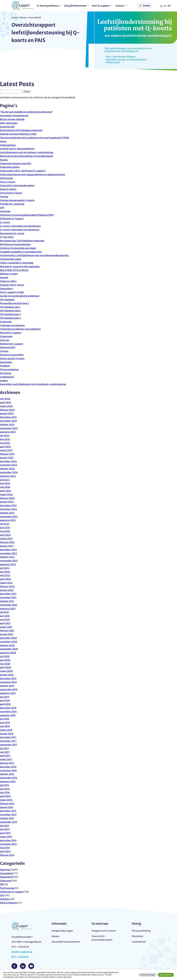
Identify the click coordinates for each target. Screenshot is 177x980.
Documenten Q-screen (12, 233)
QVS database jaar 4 (11, 318)
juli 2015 (5, 826)
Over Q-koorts (8, 182)
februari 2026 (8, 410)
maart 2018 (6, 730)
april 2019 (5, 704)
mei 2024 (5, 487)
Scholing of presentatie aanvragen (18, 248)
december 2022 (9, 550)
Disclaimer (6, 373)
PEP (2, 884)
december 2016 (8, 767)
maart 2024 (7, 494)
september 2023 (9, 517)
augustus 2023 (8, 520)
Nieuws (24, 18)
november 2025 (9, 421)
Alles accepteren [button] (166, 975)
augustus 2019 (8, 693)
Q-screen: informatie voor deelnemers (21, 226)
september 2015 (9, 822)
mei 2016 (5, 792)
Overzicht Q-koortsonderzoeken (18, 185)
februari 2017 (7, 763)
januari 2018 (7, 734)
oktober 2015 (7, 818)
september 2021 (9, 605)
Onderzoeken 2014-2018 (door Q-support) (23, 171)
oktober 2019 (7, 686)
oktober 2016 (7, 774)
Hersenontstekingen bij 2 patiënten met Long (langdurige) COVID (35, 138)
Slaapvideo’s (7, 289)
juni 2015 (5, 829)
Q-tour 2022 (7, 237)
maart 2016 (6, 800)
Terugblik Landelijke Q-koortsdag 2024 (21, 252)
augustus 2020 (8, 653)
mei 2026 (5, 399)
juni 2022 (5, 572)
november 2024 (9, 465)
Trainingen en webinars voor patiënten (21, 329)
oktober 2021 (7, 601)
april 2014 (5, 851)
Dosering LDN (7, 127)
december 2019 (8, 678)
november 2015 (8, 815)
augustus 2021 (8, 609)
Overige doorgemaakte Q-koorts (18, 200)
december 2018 (8, 708)
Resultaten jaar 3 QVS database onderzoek (23, 241)
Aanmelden (6, 362)
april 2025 (6, 447)
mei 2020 (5, 664)
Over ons (5, 340)
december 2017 (8, 737)
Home (14, 18)
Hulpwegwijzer (8, 145)
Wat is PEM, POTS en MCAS (14, 270)
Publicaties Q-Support (12, 219)
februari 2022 (8, 586)
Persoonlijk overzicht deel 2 (15, 303)
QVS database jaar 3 (11, 314)
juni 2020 (5, 660)
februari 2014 (7, 855)
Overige (4, 197)
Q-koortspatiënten (48, 6)
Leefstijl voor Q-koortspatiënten (18, 149)
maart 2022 (6, 583)
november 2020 (9, 642)
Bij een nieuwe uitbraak (13, 119)
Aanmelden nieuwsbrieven (15, 116)
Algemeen (6, 870)
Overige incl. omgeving (12, 204)
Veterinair (5, 211)
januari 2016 (7, 807)
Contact (121, 6)
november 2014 (9, 844)
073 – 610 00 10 (20, 957)
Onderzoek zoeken (10, 167)
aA (161, 6)
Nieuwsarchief (8, 347)
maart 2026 (7, 406)
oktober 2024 (8, 469)
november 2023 (9, 509)
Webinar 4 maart (9, 274)
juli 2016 (5, 785)
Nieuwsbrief (7, 877)
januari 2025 (7, 458)
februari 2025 (7, 454)
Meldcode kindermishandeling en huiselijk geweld (27, 156)
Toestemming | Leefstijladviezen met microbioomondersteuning (35, 255)
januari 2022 (7, 590)
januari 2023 (7, 546)
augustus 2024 (8, 476)
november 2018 (9, 712)
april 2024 (6, 491)
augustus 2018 (8, 715)
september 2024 (9, 472)
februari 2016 (7, 804)
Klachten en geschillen (12, 355)
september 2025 (9, 428)
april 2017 (5, 756)
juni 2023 (5, 528)
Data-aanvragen (9, 123)
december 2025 (9, 417)
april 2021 (5, 623)
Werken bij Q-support (12, 344)
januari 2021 (7, 634)
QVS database (7, 300)
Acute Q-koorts (8, 189)
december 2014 (8, 840)
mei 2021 (5, 620)
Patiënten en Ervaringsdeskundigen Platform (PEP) (28, 215)
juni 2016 (5, 789)
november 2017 (8, 741)
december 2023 (8, 505)
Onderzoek (6, 322)
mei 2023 (5, 531)
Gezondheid (7, 873)
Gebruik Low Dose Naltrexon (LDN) (19, 134)
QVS (2, 208)
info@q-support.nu (22, 952)
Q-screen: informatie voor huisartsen (20, 230)
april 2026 (6, 402)
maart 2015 (6, 837)
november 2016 (9, 770)
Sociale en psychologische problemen (20, 296)
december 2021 (8, 594)
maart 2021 (6, 627)
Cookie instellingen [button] (147, 975)
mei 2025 (5, 443)
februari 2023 (7, 542)
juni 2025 (5, 439)
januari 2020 (7, 675)
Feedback (5, 366)
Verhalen (5, 899)
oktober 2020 (8, 645)
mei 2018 (5, 726)
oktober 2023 (7, 513)
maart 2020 (7, 671)
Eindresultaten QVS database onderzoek (22, 130)
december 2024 (9, 461)
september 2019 (9, 689)
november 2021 (8, 597)
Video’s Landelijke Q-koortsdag (17, 263)
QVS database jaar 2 (11, 311)
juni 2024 (5, 483)
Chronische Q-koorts (11, 193)
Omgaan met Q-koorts (12, 285)
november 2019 (9, 682)
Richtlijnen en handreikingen (16, 244)
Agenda (4, 277)
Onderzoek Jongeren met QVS (16, 164)
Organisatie (6, 336)
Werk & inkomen (9, 903)
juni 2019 (5, 700)
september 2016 (9, 778)
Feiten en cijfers (8, 281)
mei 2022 (5, 575)
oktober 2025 (7, 425)
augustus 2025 (8, 432)
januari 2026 (7, 413)
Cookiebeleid (7, 377)
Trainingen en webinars (13, 325)
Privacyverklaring (10, 369)
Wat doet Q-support (11, 333)
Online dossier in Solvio (13, 359)
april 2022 (6, 579)
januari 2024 (7, 502)
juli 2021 (5, 612)
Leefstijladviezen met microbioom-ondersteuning (27, 152)
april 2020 (6, 667)
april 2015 (5, 833)
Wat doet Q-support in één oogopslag (20, 267)
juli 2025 (5, 436)
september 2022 (9, 561)
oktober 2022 (7, 557)
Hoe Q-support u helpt (12, 292)
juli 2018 (5, 719)
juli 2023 (5, 524)
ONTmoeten (7, 178)
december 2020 (9, 638)
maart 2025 (6, 450)
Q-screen (5, 222)
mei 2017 (5, 752)
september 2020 (9, 649)
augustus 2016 (8, 781)
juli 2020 (5, 656)
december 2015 (8, 811)
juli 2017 (5, 748)
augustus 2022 (8, 564)
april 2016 (5, 796)
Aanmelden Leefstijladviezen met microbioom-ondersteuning (34, 384)
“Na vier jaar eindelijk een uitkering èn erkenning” (27, 112)
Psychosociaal (8, 888)
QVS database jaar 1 (10, 307)
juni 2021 (5, 616)
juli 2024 (5, 480)
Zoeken (147, 6)
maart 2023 (6, 539)
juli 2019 (5, 697)
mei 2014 (5, 848)
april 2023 (6, 535)
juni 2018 (5, 723)
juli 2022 (5, 568)
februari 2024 (8, 498)
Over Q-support (102, 6)
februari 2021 (7, 631)
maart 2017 (6, 759)
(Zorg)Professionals (76, 6)
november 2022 (9, 553)
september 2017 (9, 745)
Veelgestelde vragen (11, 259)
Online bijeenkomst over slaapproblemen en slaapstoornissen (33, 174)
